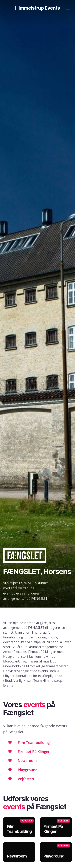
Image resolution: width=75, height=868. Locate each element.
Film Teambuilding (34, 742)
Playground (28, 770)
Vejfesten (26, 779)
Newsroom (27, 761)
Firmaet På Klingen (34, 752)
